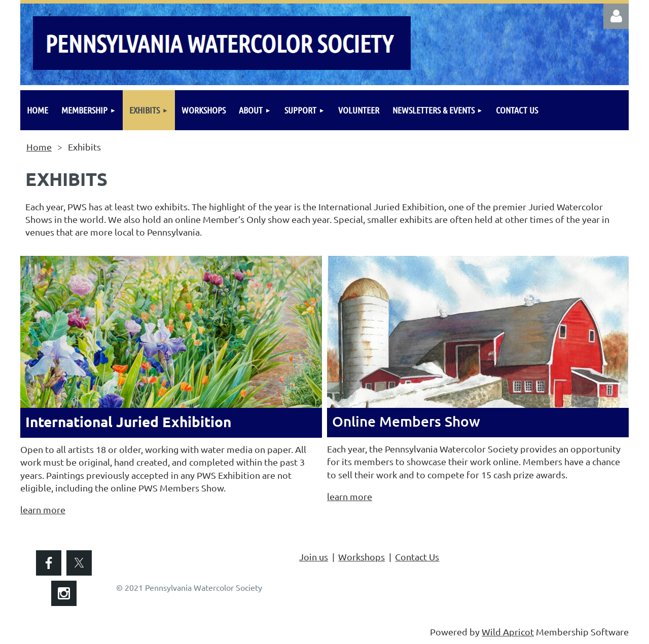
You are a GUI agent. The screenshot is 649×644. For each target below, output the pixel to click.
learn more (43, 509)
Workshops (362, 557)
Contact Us (417, 557)
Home (39, 147)
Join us (314, 557)
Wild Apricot (508, 632)
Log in (616, 16)
